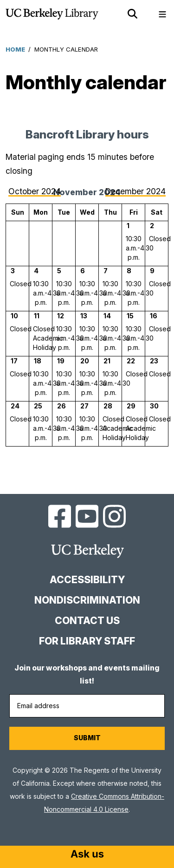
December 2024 (135, 191)
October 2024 (35, 191)
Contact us (87, 621)
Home (15, 49)
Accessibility (87, 580)
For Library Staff (87, 641)
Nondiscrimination (87, 600)
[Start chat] (87, 855)
